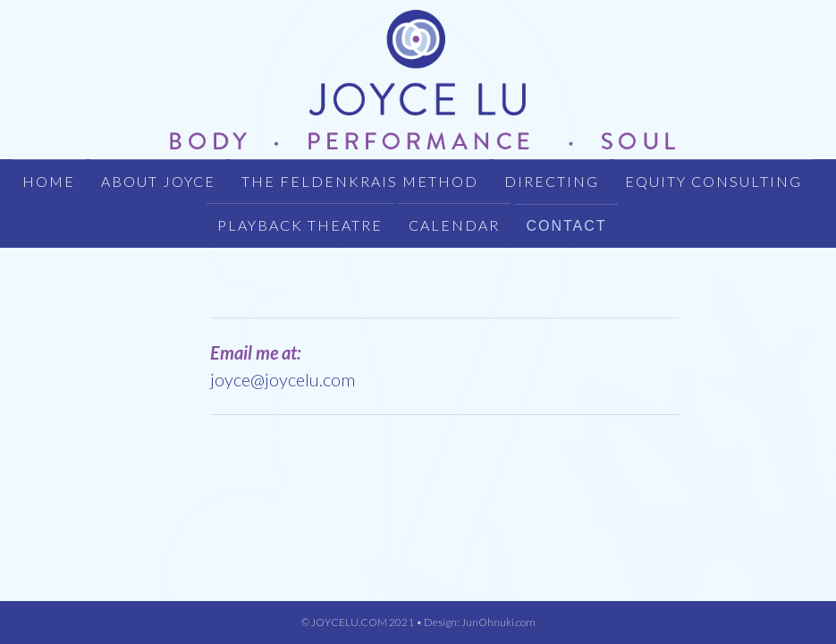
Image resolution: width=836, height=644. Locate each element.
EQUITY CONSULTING (714, 181)
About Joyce (158, 181)
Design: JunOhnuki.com (480, 622)
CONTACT (566, 226)
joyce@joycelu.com (283, 379)
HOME (49, 181)
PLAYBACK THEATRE (300, 225)
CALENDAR (454, 225)
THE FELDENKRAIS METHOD (360, 181)
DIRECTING (552, 181)
